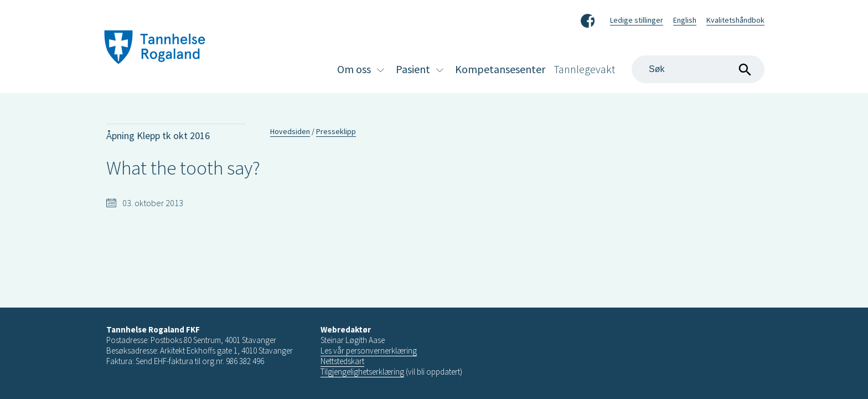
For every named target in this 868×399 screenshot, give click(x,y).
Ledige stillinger (637, 20)
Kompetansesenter (500, 69)
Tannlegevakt (584, 69)
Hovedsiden (290, 131)
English (685, 20)
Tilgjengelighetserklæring (362, 372)
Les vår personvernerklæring (369, 351)
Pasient (413, 69)
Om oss (354, 69)
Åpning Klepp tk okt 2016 (158, 135)
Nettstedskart (342, 361)
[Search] (698, 69)
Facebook (588, 19)
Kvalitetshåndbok (735, 20)
